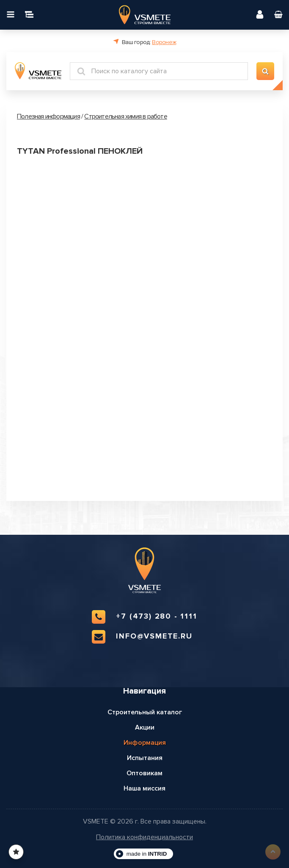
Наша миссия (144, 788)
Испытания (145, 758)
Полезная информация (48, 116)
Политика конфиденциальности (144, 837)
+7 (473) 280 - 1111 (144, 617)
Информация (145, 743)
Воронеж (164, 42)
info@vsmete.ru (142, 637)
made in (147, 854)
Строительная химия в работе (125, 116)
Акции (145, 727)
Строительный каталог (145, 712)
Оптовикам (144, 773)
